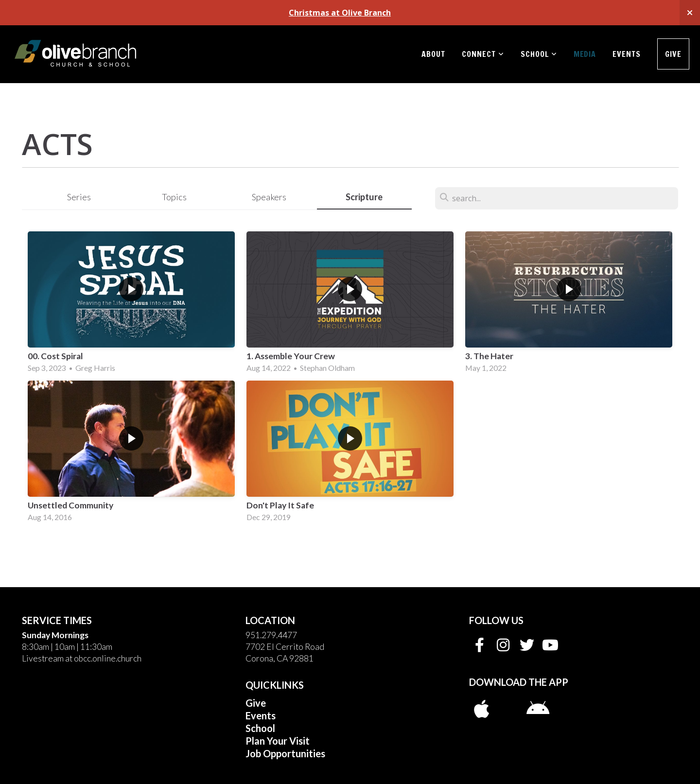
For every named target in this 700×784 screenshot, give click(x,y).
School (539, 54)
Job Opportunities (285, 753)
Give (673, 54)
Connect (483, 54)
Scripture (364, 197)
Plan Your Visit (278, 741)
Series (79, 197)
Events (627, 54)
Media (585, 54)
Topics (174, 197)
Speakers (269, 197)
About (433, 54)
